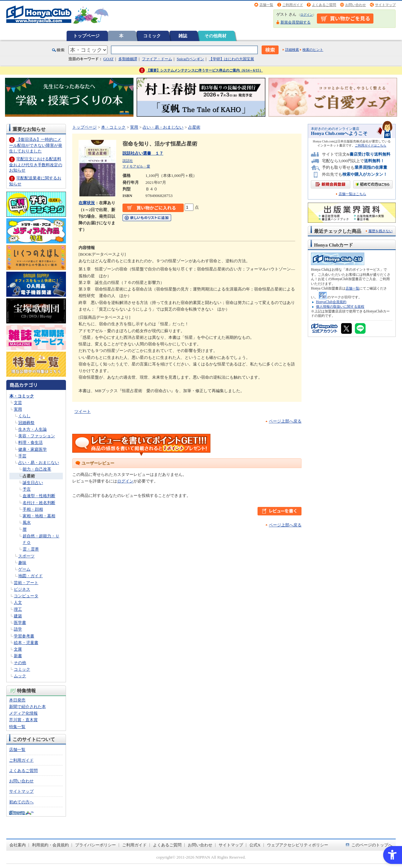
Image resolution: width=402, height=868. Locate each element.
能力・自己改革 (37, 469)
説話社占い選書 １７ (143, 153)
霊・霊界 (31, 549)
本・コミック (22, 396)
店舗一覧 (266, 5)
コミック (152, 36)
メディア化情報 (23, 713)
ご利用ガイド (293, 5)
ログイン (307, 15)
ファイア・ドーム (157, 59)
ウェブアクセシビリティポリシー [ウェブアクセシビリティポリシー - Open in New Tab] (298, 845)
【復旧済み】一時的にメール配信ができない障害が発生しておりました (36, 145)
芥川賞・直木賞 (23, 720)
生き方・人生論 (33, 429)
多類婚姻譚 (128, 59)
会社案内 (18, 845)
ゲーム (24, 569)
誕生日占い (33, 483)
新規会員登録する (296, 22)
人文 (18, 602)
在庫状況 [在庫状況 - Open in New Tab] (87, 203)
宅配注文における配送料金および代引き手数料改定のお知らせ (36, 165)
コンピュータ (26, 596)
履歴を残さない (380, 231)
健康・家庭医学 (33, 449)
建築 (18, 616)
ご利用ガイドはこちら (371, 145)
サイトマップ (385, 5)
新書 (18, 656)
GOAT (109, 59)
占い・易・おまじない (39, 463)
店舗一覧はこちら (352, 194)
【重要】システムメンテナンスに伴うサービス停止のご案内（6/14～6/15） (205, 70)
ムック (20, 676)
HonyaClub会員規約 (331, 302)
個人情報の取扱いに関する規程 (340, 306)
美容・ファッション (37, 436)
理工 (18, 609)
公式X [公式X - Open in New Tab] (255, 845)
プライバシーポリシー (95, 845)
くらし (24, 416)
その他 (20, 663)
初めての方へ (21, 802)
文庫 (18, 649)
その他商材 (215, 36)
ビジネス (22, 589)
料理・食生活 (30, 442)
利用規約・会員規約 (50, 845)
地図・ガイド (30, 576)
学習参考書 (24, 636)
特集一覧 (17, 727)
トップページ (86, 36)
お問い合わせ (356, 5)
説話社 (128, 161)
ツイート (83, 411)
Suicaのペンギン (190, 59)
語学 (18, 629)
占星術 (29, 476)
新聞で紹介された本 (27, 707)
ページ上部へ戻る (285, 421)
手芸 (22, 456)
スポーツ (26, 556)
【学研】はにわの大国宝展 (231, 59)
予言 (27, 489)
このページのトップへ (372, 845)
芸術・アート (26, 583)
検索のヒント (313, 50)
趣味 (22, 563)
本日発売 (17, 700)
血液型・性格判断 (39, 496)
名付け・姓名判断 (39, 503)
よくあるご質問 (324, 5)
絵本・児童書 (26, 643)
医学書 (20, 623)
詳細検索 (292, 50)
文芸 (18, 403)
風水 (27, 522)
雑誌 (183, 36)
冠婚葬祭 (26, 423)
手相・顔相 (33, 509)
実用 (18, 409)
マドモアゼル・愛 (136, 166)
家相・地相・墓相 (39, 516)
